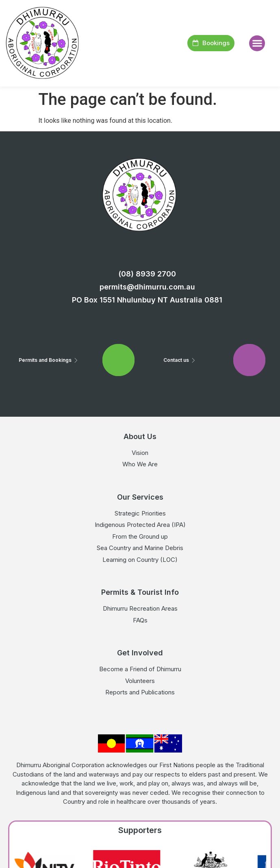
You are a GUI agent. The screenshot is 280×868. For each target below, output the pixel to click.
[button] (257, 43)
